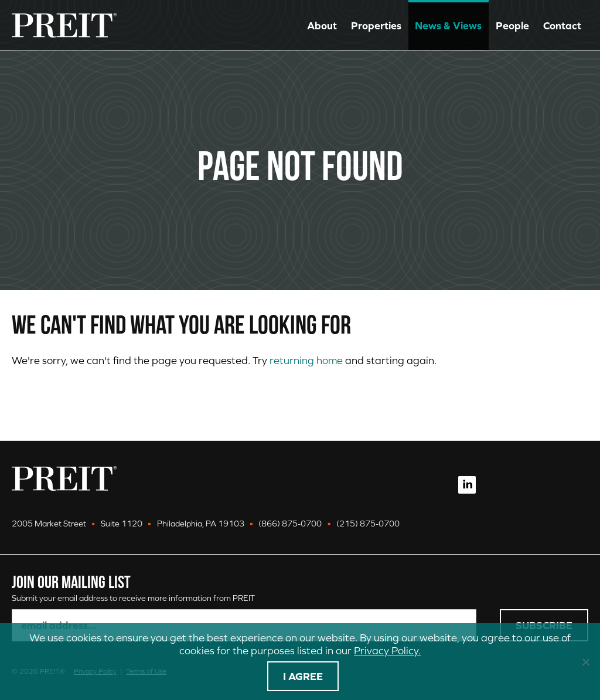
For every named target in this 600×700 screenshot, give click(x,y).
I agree (303, 676)
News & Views (448, 26)
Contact (562, 26)
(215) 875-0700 (368, 524)
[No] (585, 662)
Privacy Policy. (387, 650)
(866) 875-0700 (290, 524)
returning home (306, 360)
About (322, 26)
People (512, 26)
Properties (376, 26)
